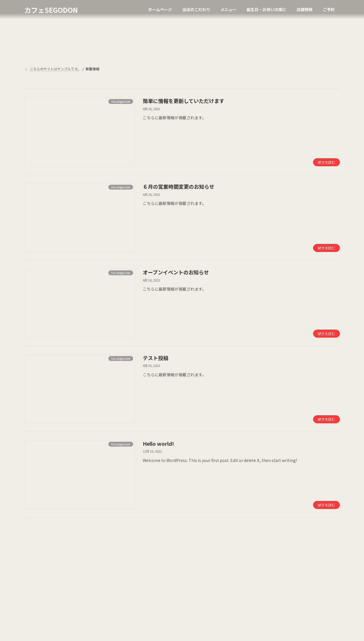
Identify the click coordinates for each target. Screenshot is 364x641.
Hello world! (158, 443)
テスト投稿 (156, 358)
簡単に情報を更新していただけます (184, 101)
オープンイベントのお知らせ (176, 272)
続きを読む (326, 162)
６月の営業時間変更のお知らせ (179, 186)
